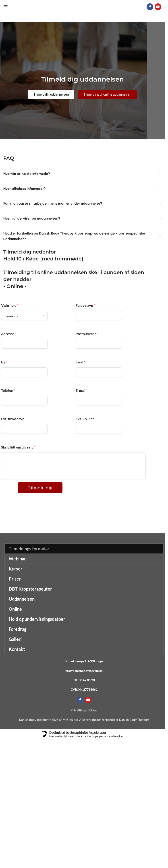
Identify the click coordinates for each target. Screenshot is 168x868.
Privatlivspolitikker (84, 710)
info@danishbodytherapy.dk (84, 671)
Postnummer (87, 334)
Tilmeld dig (40, 487)
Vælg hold (10, 305)
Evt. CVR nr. (85, 419)
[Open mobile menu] (6, 7)
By (4, 362)
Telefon (8, 390)
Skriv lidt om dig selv (18, 447)
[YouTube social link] (158, 7)
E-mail (82, 390)
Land (80, 362)
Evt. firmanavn (13, 419)
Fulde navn (85, 305)
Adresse (9, 334)
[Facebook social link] (150, 7)
